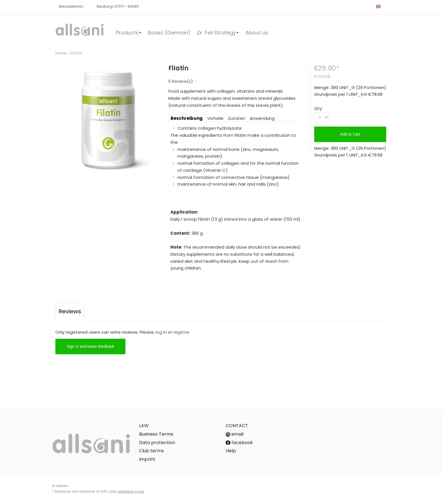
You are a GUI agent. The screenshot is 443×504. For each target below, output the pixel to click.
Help (231, 451)
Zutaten (237, 118)
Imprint (147, 459)
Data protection (157, 443)
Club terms (151, 451)
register (181, 332)
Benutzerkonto (71, 6)
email (235, 434)
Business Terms (156, 434)
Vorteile (215, 118)
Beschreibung (187, 118)
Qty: (318, 108)
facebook (239, 443)
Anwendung (262, 118)
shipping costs (131, 491)
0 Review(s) (181, 81)
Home (61, 53)
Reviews (70, 311)
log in (161, 332)
